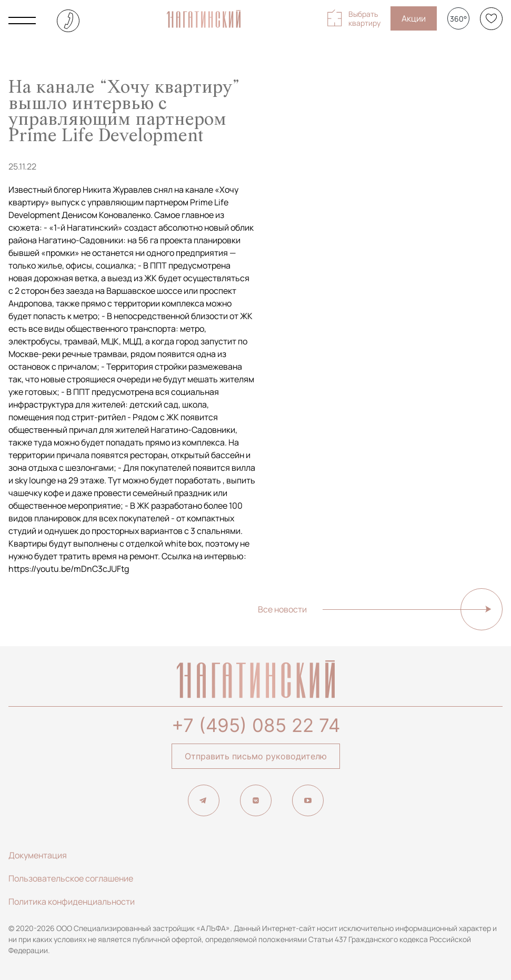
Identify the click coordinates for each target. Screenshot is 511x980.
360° (458, 19)
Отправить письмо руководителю (256, 756)
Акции (414, 18)
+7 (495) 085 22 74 (256, 725)
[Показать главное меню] (22, 21)
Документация (38, 855)
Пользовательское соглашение (71, 878)
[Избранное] (491, 19)
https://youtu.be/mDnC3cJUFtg (69, 569)
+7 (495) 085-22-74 (68, 21)
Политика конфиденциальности (72, 902)
